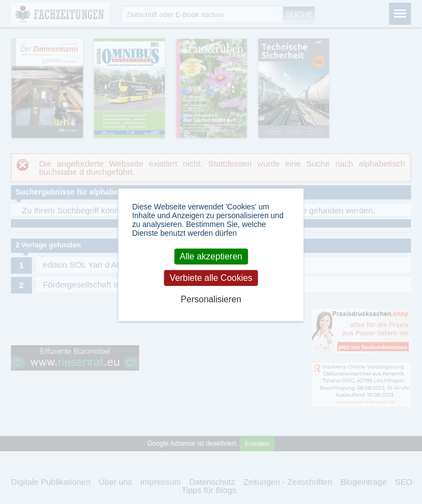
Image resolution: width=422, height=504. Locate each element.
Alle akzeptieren (211, 256)
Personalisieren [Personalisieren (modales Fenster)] (211, 299)
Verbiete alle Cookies (211, 278)
